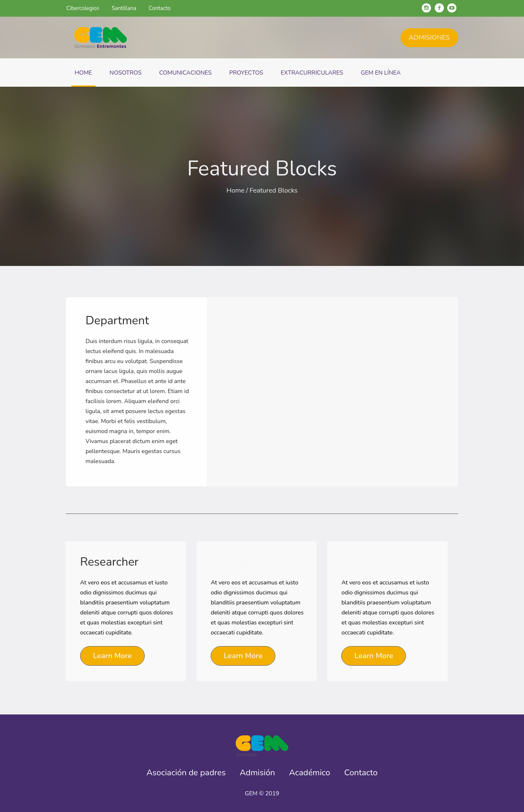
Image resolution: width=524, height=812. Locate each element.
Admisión (258, 773)
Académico (310, 773)
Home (236, 190)
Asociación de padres (186, 773)
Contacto (361, 773)
